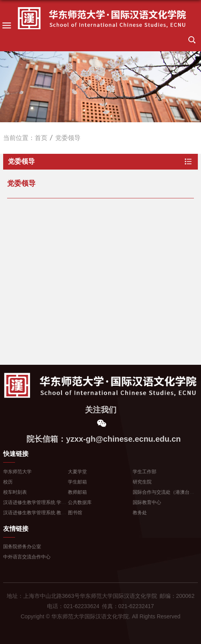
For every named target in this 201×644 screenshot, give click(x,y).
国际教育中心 (147, 502)
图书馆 (75, 513)
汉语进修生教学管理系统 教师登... (39, 513)
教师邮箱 (77, 492)
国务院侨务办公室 (22, 547)
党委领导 (68, 138)
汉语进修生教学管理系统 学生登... (39, 502)
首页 (41, 138)
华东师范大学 (17, 472)
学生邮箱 (77, 482)
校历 (8, 482)
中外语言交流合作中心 (27, 557)
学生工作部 (145, 472)
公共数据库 (80, 502)
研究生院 (142, 482)
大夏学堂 (77, 472)
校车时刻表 (15, 492)
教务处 (140, 513)
